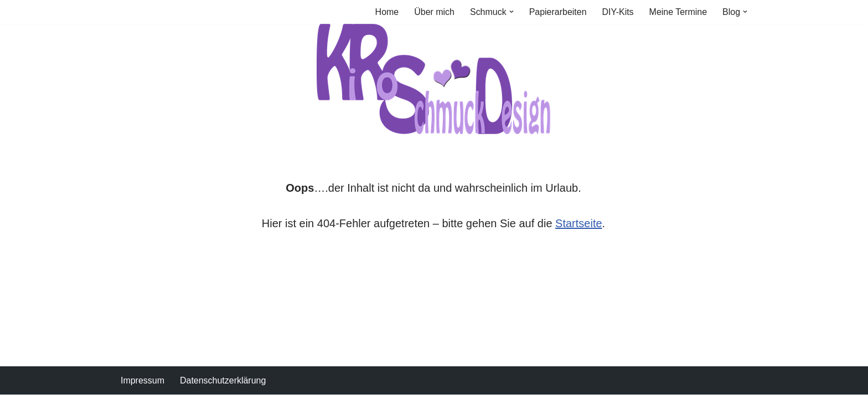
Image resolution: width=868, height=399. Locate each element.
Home (387, 12)
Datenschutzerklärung (223, 385)
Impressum (143, 385)
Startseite (579, 223)
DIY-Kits (618, 12)
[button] (511, 12)
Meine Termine (678, 12)
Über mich (434, 12)
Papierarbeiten (557, 12)
